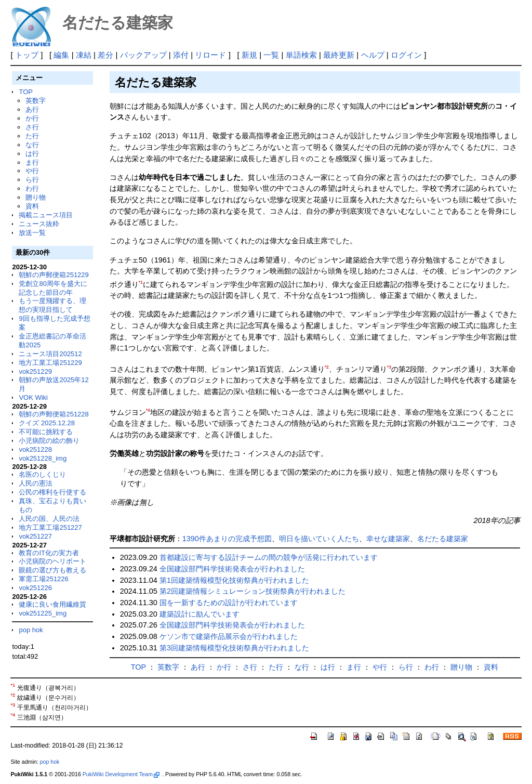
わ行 (32, 188)
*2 (327, 367)
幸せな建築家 (388, 539)
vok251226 (35, 588)
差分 (105, 55)
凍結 (84, 55)
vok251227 (35, 536)
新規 (249, 55)
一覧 (271, 55)
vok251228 (35, 449)
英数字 (36, 101)
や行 (32, 171)
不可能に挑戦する (46, 432)
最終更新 (339, 55)
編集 (61, 55)
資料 (32, 206)
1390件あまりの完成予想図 (227, 539)
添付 (181, 55)
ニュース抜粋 (39, 224)
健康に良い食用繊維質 (52, 604)
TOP (25, 92)
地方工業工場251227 (50, 527)
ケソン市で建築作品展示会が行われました (229, 636)
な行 (32, 145)
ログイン (406, 55)
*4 (148, 410)
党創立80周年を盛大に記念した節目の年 (53, 288)
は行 (32, 154)
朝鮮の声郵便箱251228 (54, 414)
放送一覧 (32, 233)
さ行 (32, 127)
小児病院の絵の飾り (49, 441)
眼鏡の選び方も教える (52, 570)
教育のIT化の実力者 (49, 553)
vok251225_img (43, 613)
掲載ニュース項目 (46, 215)
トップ (27, 55)
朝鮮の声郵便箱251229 (54, 275)
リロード (210, 55)
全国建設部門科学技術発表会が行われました (232, 569)
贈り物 (36, 197)
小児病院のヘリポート (52, 561)
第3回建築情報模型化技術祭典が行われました (234, 648)
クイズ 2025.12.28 (47, 423)
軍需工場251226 (43, 579)
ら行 (32, 180)
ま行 (32, 162)
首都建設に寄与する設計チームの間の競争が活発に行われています (269, 557)
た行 (32, 136)
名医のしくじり (42, 474)
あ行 (32, 109)
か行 (32, 118)
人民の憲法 (36, 483)
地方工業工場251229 (50, 363)
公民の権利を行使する (52, 492)
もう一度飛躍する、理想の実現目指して (52, 305)
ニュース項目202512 (50, 354)
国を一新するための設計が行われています (229, 603)
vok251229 (35, 371)
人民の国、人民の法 (49, 519)
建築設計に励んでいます (199, 614)
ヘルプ (373, 55)
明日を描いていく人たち (319, 539)
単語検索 (301, 55)
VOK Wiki (33, 397)
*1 (141, 282)
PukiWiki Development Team (121, 774)
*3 (389, 367)
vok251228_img (43, 458)
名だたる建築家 (443, 539)
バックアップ (143, 55)
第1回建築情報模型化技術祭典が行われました (234, 580)
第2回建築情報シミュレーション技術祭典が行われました (252, 591)
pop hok (31, 630)
